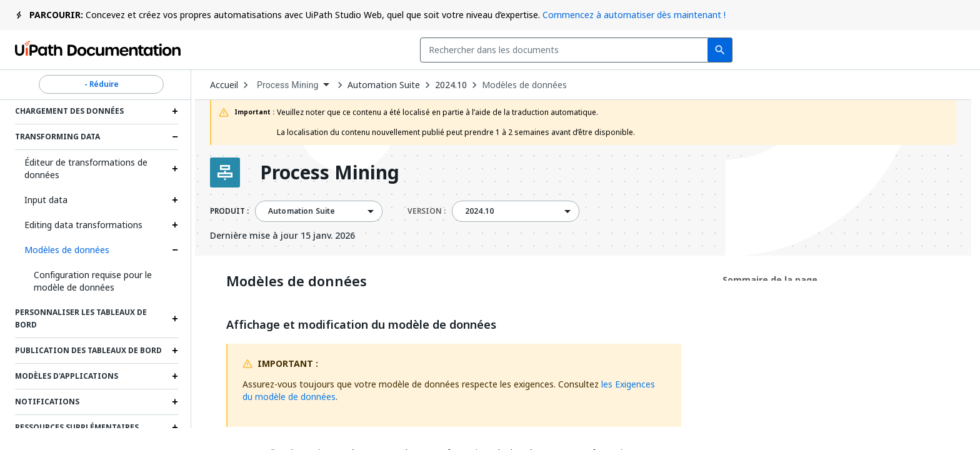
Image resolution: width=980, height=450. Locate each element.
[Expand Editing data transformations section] (175, 225)
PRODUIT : (229, 211)
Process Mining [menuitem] (288, 85)
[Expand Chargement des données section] (175, 111)
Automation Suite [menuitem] (302, 211)
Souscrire (769, 50)
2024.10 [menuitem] (479, 211)
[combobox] (393, 50)
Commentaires (668, 50)
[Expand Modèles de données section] (175, 250)
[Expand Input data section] (175, 200)
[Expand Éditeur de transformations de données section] (175, 169)
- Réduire (101, 84)
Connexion (855, 50)
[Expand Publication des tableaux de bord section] (175, 351)
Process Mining (330, 172)
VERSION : (427, 211)
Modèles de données (67, 250)
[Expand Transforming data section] (175, 137)
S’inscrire (932, 50)
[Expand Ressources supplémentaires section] (175, 427)
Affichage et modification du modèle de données (361, 325)
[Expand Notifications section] (175, 402)
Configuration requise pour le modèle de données (93, 281)
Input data (46, 200)
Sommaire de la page (770, 280)
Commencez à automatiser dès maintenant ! (634, 15)
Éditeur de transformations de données (86, 168)
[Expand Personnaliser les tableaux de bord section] (175, 319)
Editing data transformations (83, 225)
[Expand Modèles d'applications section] (175, 376)
